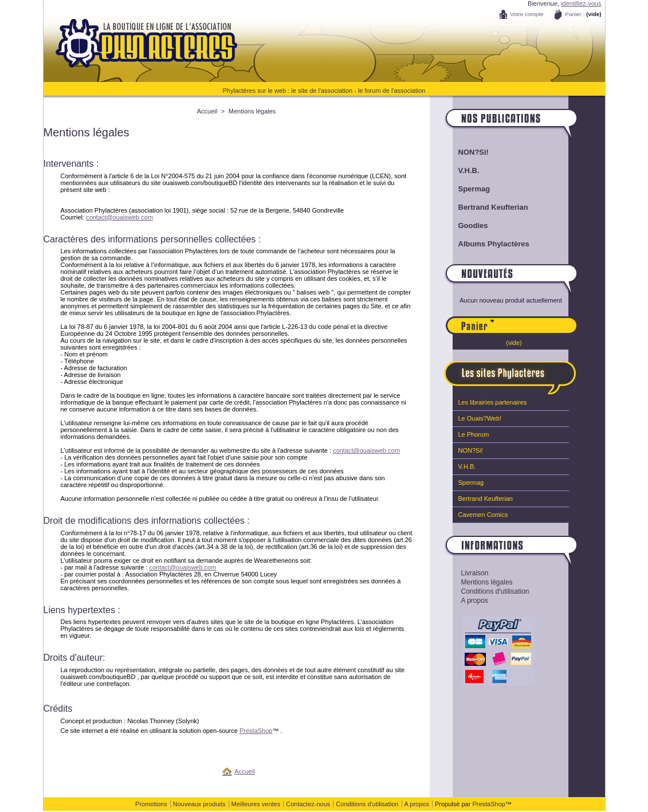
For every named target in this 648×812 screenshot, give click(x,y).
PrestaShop (256, 731)
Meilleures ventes (256, 804)
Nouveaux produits (199, 804)
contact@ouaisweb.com (119, 217)
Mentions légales (487, 582)
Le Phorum (474, 434)
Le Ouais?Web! (480, 418)
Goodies (473, 225)
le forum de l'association (392, 91)
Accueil (207, 111)
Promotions (151, 804)
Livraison (475, 573)
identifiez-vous (581, 3)
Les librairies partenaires (493, 402)
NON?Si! (474, 152)
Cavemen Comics (483, 515)
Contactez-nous (308, 804)
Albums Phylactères (494, 244)
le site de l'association (322, 91)
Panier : (575, 14)
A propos (475, 601)
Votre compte (527, 14)
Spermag (474, 189)
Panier (536, 320)
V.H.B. (469, 170)
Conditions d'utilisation (495, 591)
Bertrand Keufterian (493, 207)
